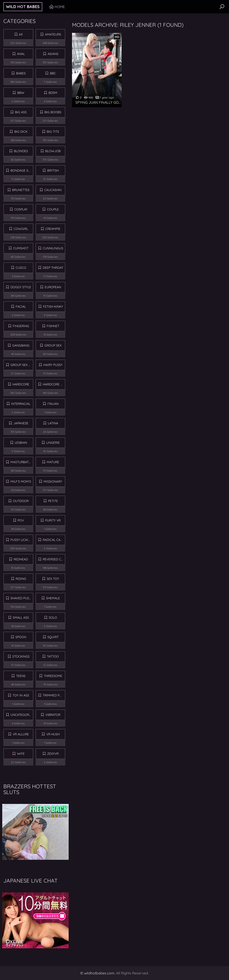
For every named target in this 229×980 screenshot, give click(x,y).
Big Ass (21, 112)
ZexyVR (53, 754)
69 (21, 34)
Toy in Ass (21, 695)
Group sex (53, 345)
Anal (21, 54)
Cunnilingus (53, 248)
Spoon (21, 637)
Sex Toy (53, 579)
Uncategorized (22, 715)
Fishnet (53, 326)
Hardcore (21, 384)
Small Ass (21, 618)
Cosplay (21, 209)
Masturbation (22, 462)
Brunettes (21, 190)
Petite (53, 501)
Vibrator (53, 715)
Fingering (21, 326)
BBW (21, 93)
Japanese (21, 423)
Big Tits (53, 132)
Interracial (21, 404)
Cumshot (21, 248)
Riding (21, 579)
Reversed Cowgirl (54, 559)
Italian (53, 404)
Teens (21, 676)
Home (60, 7)
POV (21, 520)
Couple (53, 209)
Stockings (21, 656)
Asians (53, 54)
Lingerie (53, 443)
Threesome (53, 676)
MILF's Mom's (21, 482)
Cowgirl (21, 229)
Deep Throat (53, 268)
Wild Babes (23, 7)
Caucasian (53, 190)
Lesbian (21, 443)
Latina (53, 423)
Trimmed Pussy (54, 695)
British (53, 170)
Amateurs (53, 34)
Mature (53, 462)
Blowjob (53, 151)
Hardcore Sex (54, 384)
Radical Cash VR (54, 540)
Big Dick (21, 132)
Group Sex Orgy (22, 365)
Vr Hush (53, 734)
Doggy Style (21, 287)
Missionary (53, 482)
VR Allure (21, 734)
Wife (21, 754)
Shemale (53, 598)
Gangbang (21, 345)
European (53, 287)
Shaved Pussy (22, 598)
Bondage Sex (21, 170)
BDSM (53, 93)
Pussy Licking (22, 540)
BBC (53, 73)
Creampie (53, 229)
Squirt (53, 637)
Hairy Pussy (53, 365)
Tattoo (53, 656)
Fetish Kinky (53, 307)
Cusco (21, 268)
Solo (53, 618)
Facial (21, 307)
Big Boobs (53, 112)
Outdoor (21, 501)
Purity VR (53, 520)
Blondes (21, 151)
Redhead (21, 559)
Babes (21, 73)
